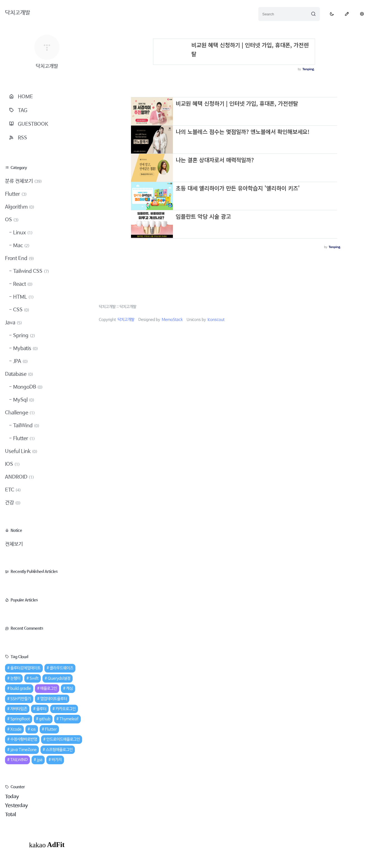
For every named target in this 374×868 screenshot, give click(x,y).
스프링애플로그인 (59, 750)
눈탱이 (15, 678)
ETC (13, 490)
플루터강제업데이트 (25, 668)
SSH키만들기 (21, 699)
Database (19, 374)
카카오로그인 (66, 709)
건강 (13, 503)
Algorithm (20, 207)
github (45, 719)
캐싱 (70, 688)
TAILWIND (19, 760)
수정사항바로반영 (24, 739)
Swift (34, 678)
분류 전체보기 (23, 181)
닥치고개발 (18, 13)
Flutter (16, 194)
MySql (23, 400)
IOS (12, 464)
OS (12, 220)
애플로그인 (49, 688)
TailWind (26, 426)
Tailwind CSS (31, 271)
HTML (23, 297)
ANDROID (20, 477)
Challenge (20, 413)
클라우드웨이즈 (61, 668)
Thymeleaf (69, 719)
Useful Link (21, 451)
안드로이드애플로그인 (63, 739)
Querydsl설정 (59, 678)
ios (33, 729)
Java (14, 323)
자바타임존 (19, 709)
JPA (20, 361)
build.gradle (21, 688)
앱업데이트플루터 (54, 699)
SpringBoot (20, 719)
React (22, 284)
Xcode (16, 729)
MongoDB (27, 387)
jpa (40, 760)
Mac (21, 246)
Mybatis (25, 348)
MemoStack (172, 320)
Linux (22, 233)
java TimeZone (23, 750)
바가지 (57, 760)
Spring (24, 336)
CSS (21, 310)
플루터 (41, 709)
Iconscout (216, 320)
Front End (20, 258)
